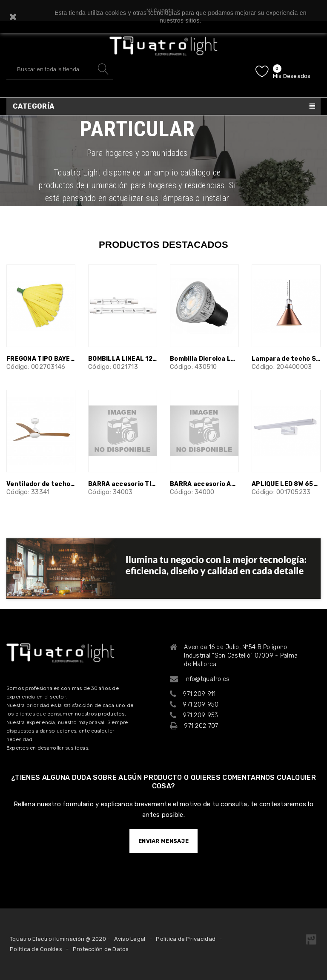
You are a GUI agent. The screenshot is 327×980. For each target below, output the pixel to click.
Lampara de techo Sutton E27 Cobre (286, 359)
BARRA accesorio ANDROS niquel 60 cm (204, 484)
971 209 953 (200, 715)
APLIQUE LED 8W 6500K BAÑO (286, 484)
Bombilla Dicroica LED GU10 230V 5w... (204, 359)
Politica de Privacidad (186, 939)
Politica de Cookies (36, 949)
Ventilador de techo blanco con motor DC (41, 484)
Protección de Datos (101, 949)
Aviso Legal (130, 939)
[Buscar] (60, 69)
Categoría (34, 106)
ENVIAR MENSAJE (163, 841)
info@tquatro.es (207, 679)
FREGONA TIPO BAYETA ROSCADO (41, 359)
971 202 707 (201, 726)
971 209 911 (199, 694)
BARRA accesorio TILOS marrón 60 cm (123, 484)
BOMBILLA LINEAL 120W (123, 359)
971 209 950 (201, 705)
